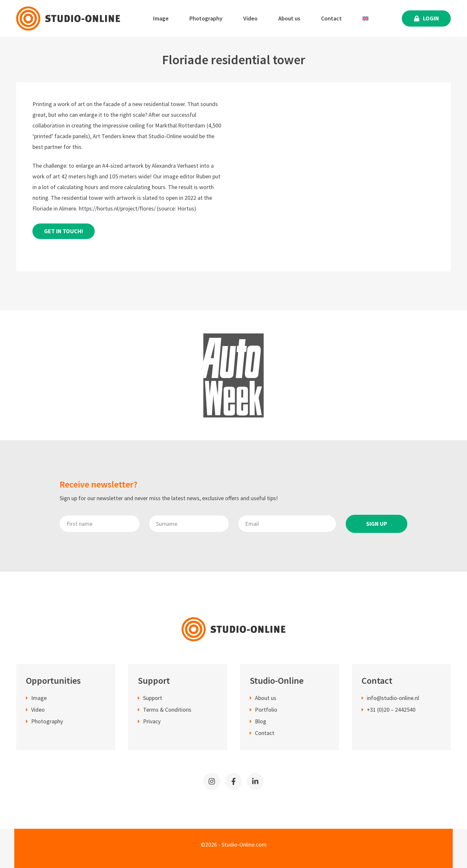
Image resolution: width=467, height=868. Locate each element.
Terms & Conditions (167, 710)
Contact (331, 18)
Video (250, 18)
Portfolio (266, 710)
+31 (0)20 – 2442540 (391, 710)
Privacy (152, 722)
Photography (206, 18)
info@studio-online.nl (393, 699)
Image (161, 18)
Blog (261, 722)
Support (153, 699)
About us (289, 18)
